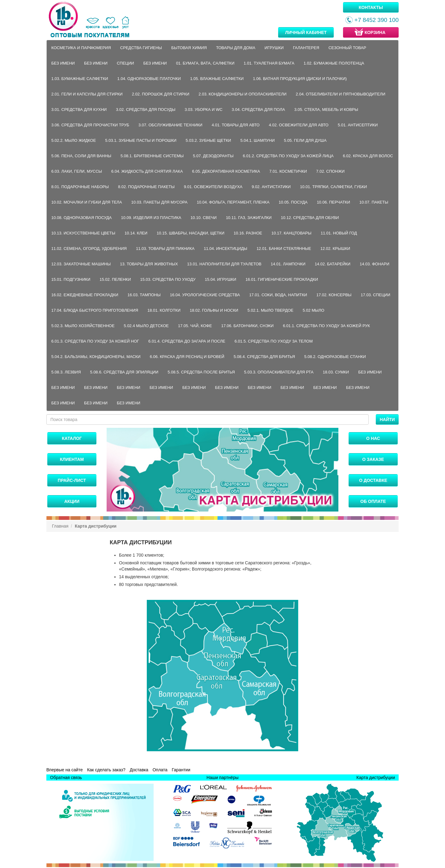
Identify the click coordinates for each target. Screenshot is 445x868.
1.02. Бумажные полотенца (334, 63)
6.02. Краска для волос (368, 156)
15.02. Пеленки (115, 279)
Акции (72, 501)
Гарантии (181, 770)
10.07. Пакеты (374, 202)
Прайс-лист (72, 480)
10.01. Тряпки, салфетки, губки (334, 187)
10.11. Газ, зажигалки (249, 218)
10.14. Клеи (136, 233)
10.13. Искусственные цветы (83, 233)
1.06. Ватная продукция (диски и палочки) (300, 79)
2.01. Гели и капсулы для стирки (87, 94)
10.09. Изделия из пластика (151, 218)
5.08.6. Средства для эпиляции (124, 372)
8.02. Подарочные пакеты (146, 187)
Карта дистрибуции (376, 777)
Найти (387, 419)
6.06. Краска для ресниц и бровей (187, 357)
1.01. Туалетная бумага (269, 63)
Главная (60, 526)
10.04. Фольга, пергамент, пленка (233, 202)
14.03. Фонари (375, 264)
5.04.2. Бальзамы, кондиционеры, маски (96, 357)
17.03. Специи (375, 295)
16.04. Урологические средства (205, 295)
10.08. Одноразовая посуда (82, 218)
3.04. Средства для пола (258, 110)
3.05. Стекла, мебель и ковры (326, 110)
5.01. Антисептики (358, 125)
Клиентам (72, 459)
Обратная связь (66, 777)
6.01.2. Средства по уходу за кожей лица (288, 156)
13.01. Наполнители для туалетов (224, 264)
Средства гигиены (141, 48)
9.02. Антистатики (271, 187)
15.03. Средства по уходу (168, 279)
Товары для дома (236, 48)
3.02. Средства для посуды (146, 110)
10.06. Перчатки (333, 202)
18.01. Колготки (164, 310)
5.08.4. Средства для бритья (264, 357)
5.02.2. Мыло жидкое (74, 140)
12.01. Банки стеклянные (284, 249)
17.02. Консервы (334, 295)
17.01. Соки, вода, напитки (278, 295)
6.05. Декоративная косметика (226, 171)
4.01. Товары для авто (236, 125)
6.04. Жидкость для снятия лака (147, 171)
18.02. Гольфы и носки (214, 310)
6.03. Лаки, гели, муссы (77, 171)
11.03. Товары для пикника (165, 249)
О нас (373, 438)
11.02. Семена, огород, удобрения (89, 249)
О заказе (373, 459)
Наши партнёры (222, 777)
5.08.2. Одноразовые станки (335, 357)
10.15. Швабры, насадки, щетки (191, 233)
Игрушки (274, 48)
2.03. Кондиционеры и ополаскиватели (243, 94)
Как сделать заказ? (106, 770)
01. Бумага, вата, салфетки (205, 63)
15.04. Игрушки (221, 279)
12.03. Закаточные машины (81, 264)
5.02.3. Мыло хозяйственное (83, 326)
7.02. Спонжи (330, 171)
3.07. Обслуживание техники (170, 125)
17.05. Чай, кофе (195, 326)
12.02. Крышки (335, 249)
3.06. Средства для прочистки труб (90, 125)
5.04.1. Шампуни (258, 140)
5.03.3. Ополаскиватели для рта (279, 372)
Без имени (63, 63)
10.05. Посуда (293, 202)
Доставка (139, 770)
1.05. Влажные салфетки (217, 79)
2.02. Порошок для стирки (161, 94)
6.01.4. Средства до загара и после (187, 341)
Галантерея (306, 48)
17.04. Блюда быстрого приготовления (95, 310)
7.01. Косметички (288, 171)
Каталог (72, 438)
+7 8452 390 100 (372, 20)
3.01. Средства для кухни (79, 110)
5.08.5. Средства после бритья (201, 372)
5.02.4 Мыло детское (146, 326)
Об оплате (373, 501)
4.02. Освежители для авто (299, 125)
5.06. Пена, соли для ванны (81, 156)
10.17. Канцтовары (291, 233)
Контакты (371, 7)
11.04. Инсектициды (225, 249)
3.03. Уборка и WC (203, 110)
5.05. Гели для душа (305, 140)
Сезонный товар (347, 48)
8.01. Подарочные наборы (80, 187)
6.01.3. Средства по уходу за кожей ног (95, 341)
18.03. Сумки (336, 372)
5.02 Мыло (314, 310)
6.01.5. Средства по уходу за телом (274, 341)
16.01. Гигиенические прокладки (282, 279)
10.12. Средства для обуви (310, 218)
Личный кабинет (306, 32)
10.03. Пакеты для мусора (159, 202)
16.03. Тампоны (144, 295)
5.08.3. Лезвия (66, 372)
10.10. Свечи (203, 218)
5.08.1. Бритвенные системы (152, 156)
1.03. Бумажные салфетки (80, 79)
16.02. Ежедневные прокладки (85, 295)
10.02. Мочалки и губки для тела (87, 202)
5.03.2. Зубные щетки (208, 140)
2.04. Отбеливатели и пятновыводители (341, 94)
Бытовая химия (189, 48)
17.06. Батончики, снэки (248, 326)
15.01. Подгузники (71, 279)
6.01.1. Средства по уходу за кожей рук (326, 326)
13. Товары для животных (149, 264)
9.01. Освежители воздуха (213, 187)
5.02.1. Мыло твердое (271, 310)
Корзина (369, 32)
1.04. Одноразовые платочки (149, 79)
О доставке (373, 480)
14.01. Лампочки (288, 264)
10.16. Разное (248, 233)
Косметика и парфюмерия (81, 48)
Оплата (160, 770)
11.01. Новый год (339, 233)
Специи (125, 63)
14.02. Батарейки (332, 264)
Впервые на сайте (65, 770)
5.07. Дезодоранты (213, 156)
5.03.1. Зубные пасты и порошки (141, 140)
